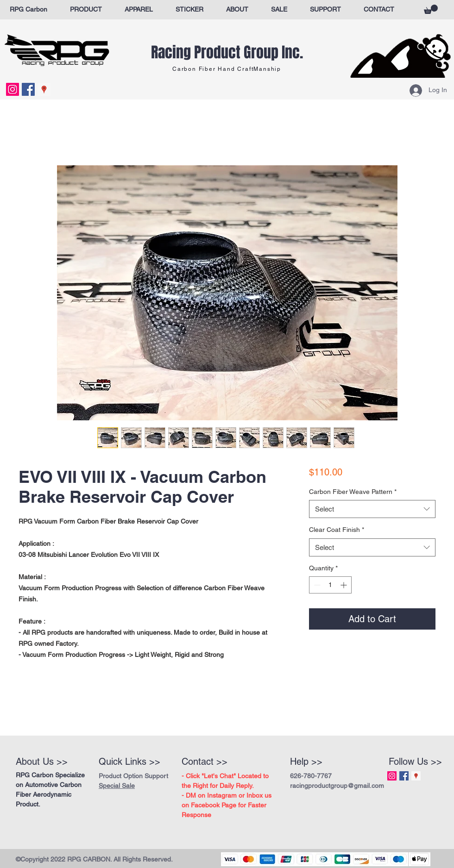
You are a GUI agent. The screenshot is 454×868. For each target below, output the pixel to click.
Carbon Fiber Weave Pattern (353, 492)
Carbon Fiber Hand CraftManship (227, 69)
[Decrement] (316, 585)
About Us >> (42, 762)
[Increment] (344, 585)
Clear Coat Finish (337, 530)
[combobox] (372, 509)
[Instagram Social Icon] (13, 89)
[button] (431, 9)
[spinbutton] (330, 585)
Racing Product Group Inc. (227, 53)
